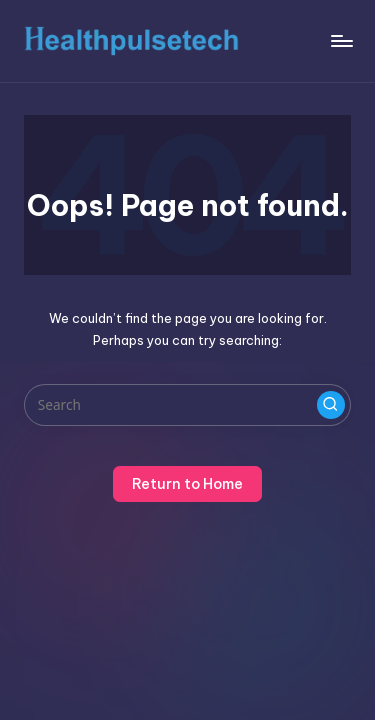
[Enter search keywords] (187, 405)
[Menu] (341, 40)
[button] (331, 405)
